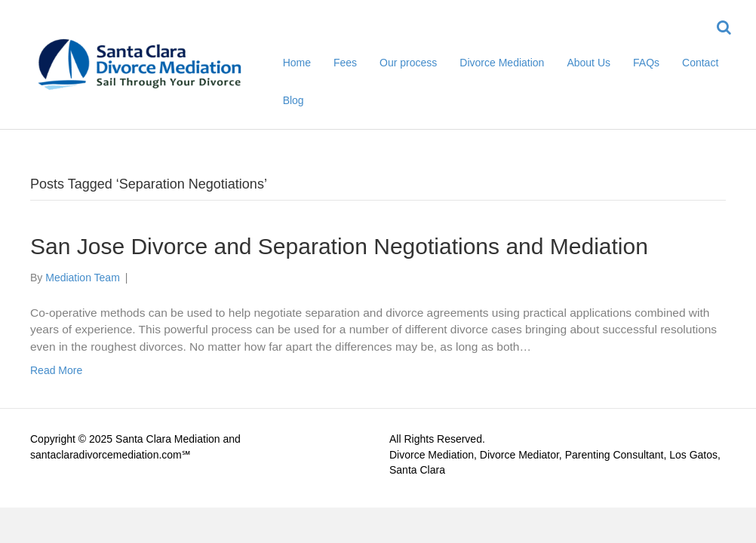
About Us (589, 63)
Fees (345, 63)
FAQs (646, 63)
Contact (700, 63)
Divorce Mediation (502, 63)
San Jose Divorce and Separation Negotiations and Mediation (339, 246)
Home (297, 63)
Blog (293, 100)
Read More (56, 370)
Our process (408, 63)
